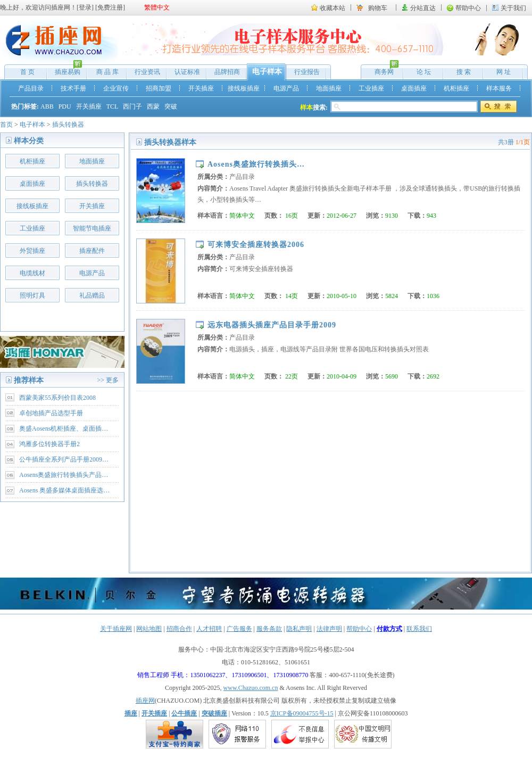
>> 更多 (108, 380)
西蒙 (153, 106)
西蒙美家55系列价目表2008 (57, 398)
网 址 (504, 72)
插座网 (145, 701)
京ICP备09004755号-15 (302, 713)
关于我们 (513, 8)
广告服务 (239, 629)
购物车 (378, 8)
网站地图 (149, 629)
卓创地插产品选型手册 (51, 413)
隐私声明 (299, 629)
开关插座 (201, 88)
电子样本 (267, 72)
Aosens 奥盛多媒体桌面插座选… (64, 490)
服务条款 (269, 629)
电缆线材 (32, 273)
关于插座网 (116, 629)
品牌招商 (227, 72)
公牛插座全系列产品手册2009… (64, 459)
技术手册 (73, 88)
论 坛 (424, 72)
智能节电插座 (92, 228)
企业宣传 (116, 88)
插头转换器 (68, 125)
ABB (47, 106)
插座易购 (65, 69)
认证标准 (187, 72)
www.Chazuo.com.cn (251, 688)
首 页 (27, 72)
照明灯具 (32, 295)
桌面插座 (414, 88)
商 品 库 (107, 72)
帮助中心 (468, 8)
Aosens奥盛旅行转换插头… (256, 164)
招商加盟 (159, 88)
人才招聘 (209, 629)
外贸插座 (32, 251)
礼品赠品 (92, 295)
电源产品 (286, 88)
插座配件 (92, 251)
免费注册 (110, 7)
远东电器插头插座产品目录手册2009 (272, 325)
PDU (65, 106)
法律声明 (329, 629)
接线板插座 (244, 88)
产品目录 (31, 88)
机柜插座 (456, 88)
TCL (113, 106)
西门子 (132, 106)
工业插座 (371, 88)
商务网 (381, 69)
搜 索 (464, 72)
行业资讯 (147, 72)
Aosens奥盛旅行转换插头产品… (64, 475)
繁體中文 (157, 7)
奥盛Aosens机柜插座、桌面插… (64, 429)
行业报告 (307, 72)
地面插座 (329, 88)
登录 (85, 7)
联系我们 (419, 629)
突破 (171, 106)
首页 (6, 125)
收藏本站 (332, 8)
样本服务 (499, 88)
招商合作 (179, 629)
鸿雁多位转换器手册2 (49, 444)
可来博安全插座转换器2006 (256, 245)
